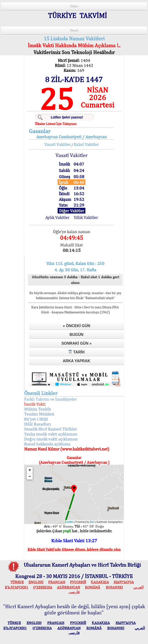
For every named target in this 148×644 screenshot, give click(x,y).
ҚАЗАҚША (100, 582)
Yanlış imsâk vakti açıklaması (51, 434)
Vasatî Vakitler (58, 144)
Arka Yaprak (77, 361)
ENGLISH (36, 582)
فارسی (74, 592)
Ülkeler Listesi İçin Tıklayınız (56, 124)
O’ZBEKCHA (43, 587)
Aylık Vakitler (57, 217)
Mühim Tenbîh (38, 409)
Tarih (76, 352)
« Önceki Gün (77, 326)
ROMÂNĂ (92, 587)
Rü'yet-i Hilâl (36, 419)
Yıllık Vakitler (86, 217)
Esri (92, 522)
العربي (138, 587)
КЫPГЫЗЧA (124, 582)
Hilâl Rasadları (38, 424)
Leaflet (69, 522)
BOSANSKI (114, 587)
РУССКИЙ (78, 582)
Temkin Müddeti (39, 414)
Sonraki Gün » (76, 343)
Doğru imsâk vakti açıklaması (51, 439)
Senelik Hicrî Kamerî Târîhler (51, 429)
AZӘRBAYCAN (69, 587)
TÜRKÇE (17, 582)
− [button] (30, 477)
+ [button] (30, 470)
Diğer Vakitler (72, 211)
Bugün (76, 335)
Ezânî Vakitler (86, 144)
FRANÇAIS (57, 582)
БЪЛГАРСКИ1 (16, 587)
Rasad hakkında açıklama (47, 444)
